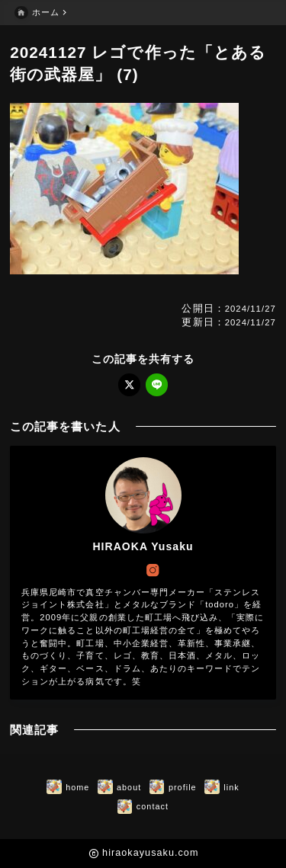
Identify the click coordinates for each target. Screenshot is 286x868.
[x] (129, 384)
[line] (157, 384)
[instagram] (153, 570)
